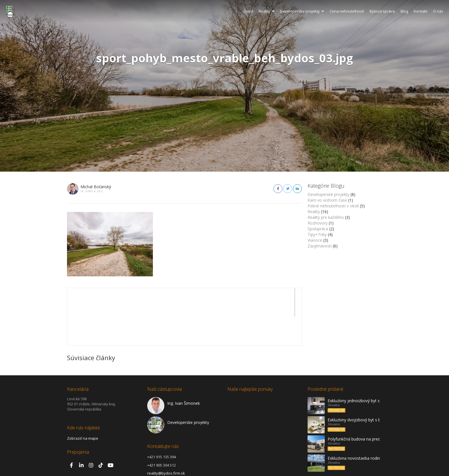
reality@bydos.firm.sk (166, 445)
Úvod (248, 11)
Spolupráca (318, 229)
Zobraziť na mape (83, 410)
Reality (266, 11)
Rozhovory (318, 223)
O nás (438, 11)
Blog (404, 11)
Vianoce (315, 240)
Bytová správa (382, 11)
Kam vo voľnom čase (327, 200)
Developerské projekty (328, 194)
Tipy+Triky (317, 234)
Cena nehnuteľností (347, 11)
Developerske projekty (302, 11)
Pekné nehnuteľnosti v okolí (333, 206)
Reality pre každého (326, 217)
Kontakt (421, 11)
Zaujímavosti (320, 246)
